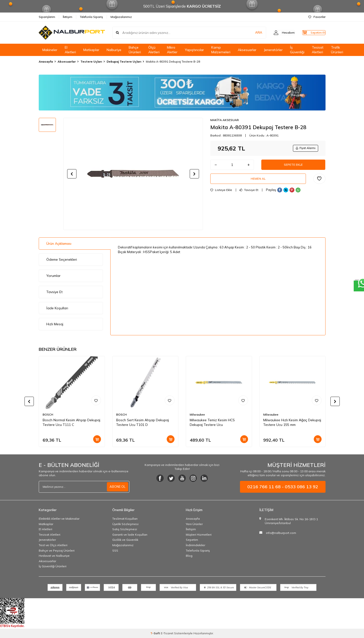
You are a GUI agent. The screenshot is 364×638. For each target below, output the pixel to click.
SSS (115, 550)
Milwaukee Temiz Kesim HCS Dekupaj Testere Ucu (212, 422)
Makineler (50, 50)
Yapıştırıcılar (194, 50)
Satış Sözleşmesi (125, 529)
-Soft (156, 633)
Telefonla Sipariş (91, 17)
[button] (72, 174)
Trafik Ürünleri (337, 50)
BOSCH (48, 414)
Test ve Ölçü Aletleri (53, 545)
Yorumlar (53, 276)
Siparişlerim (47, 17)
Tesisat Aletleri (318, 50)
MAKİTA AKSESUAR (225, 120)
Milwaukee (197, 414)
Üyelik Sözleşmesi (125, 524)
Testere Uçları (91, 61)
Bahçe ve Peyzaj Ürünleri (57, 550)
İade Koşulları (57, 308)
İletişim (68, 17)
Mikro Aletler (172, 50)
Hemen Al (258, 183)
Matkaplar (91, 50)
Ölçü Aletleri (154, 50)
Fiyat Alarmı (304, 149)
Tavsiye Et (249, 195)
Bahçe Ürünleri (135, 50)
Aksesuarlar (247, 50)
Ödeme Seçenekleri (62, 259)
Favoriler (317, 17)
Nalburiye (114, 50)
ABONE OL (117, 487)
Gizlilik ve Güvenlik (125, 540)
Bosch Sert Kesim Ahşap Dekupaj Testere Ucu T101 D (143, 422)
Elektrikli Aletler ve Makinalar (59, 519)
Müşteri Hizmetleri (199, 535)
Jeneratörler (273, 50)
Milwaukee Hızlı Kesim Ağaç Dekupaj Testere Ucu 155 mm (292, 422)
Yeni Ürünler (194, 524)
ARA (249, 33)
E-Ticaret (167, 633)
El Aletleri (70, 50)
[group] (133, 174)
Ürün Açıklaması (59, 244)
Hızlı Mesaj (55, 324)
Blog (189, 556)
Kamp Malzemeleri (221, 50)
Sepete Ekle (293, 167)
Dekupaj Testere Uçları (124, 61)
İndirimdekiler (195, 545)
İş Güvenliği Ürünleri (53, 566)
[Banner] (182, 93)
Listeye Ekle (221, 195)
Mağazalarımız (121, 17)
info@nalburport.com (281, 533)
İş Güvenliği (297, 50)
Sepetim (192, 540)
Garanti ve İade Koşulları (130, 535)
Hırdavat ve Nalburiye (54, 556)
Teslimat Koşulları (125, 519)
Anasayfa (46, 61)
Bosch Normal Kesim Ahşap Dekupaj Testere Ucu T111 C (71, 422)
